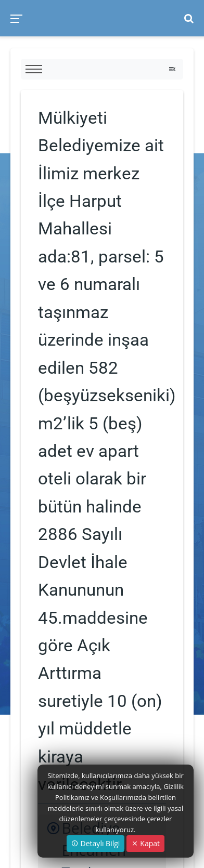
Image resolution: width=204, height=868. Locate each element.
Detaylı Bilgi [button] (95, 843)
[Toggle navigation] (172, 69)
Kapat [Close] (145, 843)
